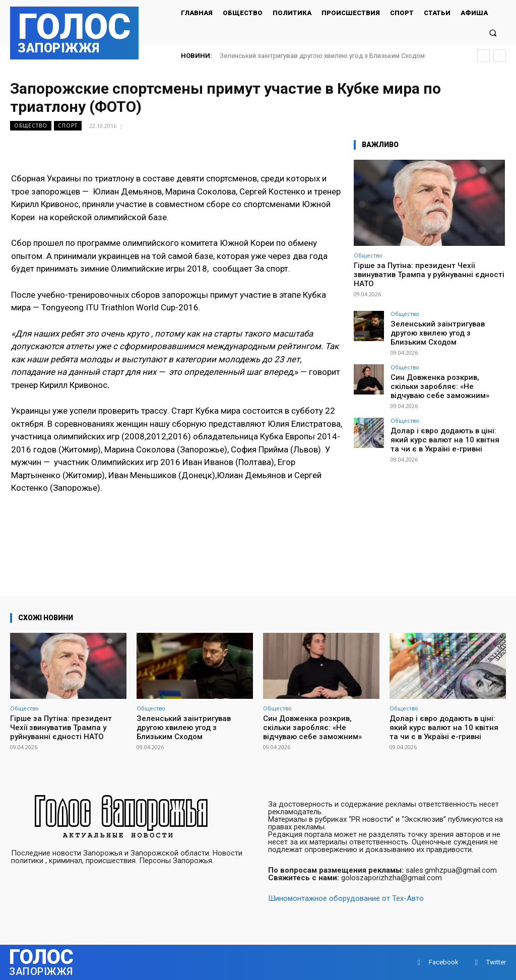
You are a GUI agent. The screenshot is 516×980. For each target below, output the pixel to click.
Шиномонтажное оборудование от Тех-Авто (346, 898)
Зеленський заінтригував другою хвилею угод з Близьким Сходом (322, 56)
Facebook (444, 962)
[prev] (483, 56)
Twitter (496, 962)
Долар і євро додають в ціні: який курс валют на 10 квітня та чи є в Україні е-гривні (444, 423)
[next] (500, 56)
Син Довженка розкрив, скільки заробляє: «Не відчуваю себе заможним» (442, 373)
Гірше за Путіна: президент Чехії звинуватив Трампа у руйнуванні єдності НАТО (429, 275)
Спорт (68, 126)
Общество (31, 126)
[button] (493, 32)
